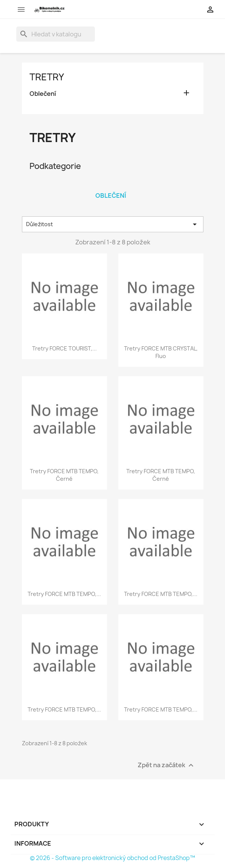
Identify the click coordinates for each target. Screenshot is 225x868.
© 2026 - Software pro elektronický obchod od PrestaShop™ (112, 858)
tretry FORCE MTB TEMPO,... (64, 594)
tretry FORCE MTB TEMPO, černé (64, 475)
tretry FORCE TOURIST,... (64, 348)
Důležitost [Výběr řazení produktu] (113, 224)
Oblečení (43, 94)
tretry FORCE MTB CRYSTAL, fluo (161, 352)
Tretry (47, 77)
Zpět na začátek (167, 765)
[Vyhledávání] (56, 34)
